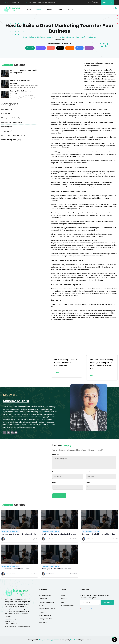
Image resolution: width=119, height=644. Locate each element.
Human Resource (45, 615)
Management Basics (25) (11, 118)
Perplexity (41, 48)
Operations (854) (8, 131)
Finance (42, 612)
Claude (51, 48)
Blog (62, 602)
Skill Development (45, 595)
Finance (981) (6, 114)
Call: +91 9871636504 (13, 2)
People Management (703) (11, 140)
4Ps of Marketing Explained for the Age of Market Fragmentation (67, 366)
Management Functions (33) (12, 122)
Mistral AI (70, 48)
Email (54, 483)
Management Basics (46, 619)
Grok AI (60, 48)
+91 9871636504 (12, 624)
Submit (59, 496)
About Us (70, 10)
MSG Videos (43, 622)
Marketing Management (46, 37)
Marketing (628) (7, 127)
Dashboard (107, 2)
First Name (56, 472)
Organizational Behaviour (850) (13, 135)
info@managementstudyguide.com (19, 626)
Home (29, 10)
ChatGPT (30, 48)
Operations (43, 599)
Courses (49, 10)
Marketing (32, 37)
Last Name (89, 472)
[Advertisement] (67, 75)
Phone (88, 483)
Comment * (56, 454)
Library (38, 10)
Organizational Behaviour (48, 609)
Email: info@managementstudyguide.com (41, 2)
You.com (89, 48)
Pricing (59, 10)
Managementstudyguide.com (49, 640)
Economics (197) (7, 109)
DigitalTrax (74, 640)
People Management (46, 602)
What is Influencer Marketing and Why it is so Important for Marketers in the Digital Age (102, 368)
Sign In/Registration (68, 605)
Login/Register (93, 2)
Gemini (79, 48)
